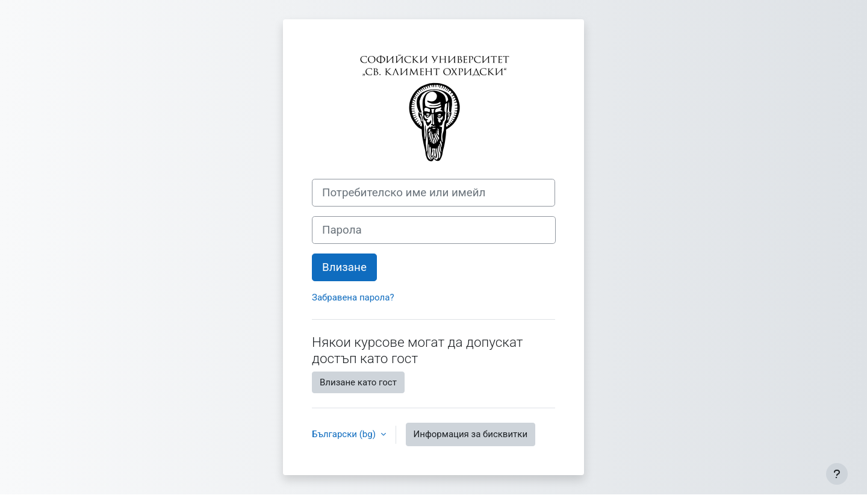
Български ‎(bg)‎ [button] (345, 434)
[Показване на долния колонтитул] (837, 474)
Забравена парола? (353, 297)
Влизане (344, 267)
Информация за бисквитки (471, 434)
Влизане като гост (358, 382)
